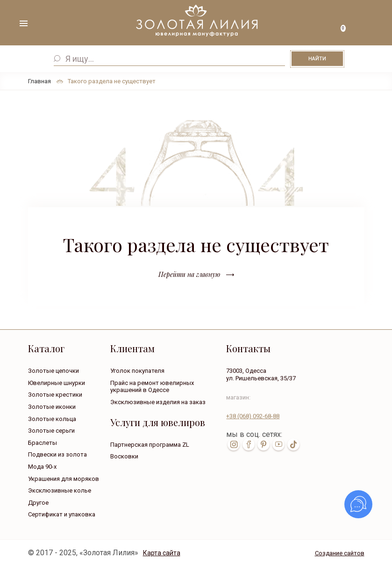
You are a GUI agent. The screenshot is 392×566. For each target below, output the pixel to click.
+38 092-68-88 (253, 416)
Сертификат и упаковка (62, 514)
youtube (278, 444)
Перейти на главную (189, 274)
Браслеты (43, 443)
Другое (38, 503)
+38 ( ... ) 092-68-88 (369, 25)
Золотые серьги (51, 431)
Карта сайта (162, 553)
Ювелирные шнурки (57, 383)
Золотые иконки (52, 407)
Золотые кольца (52, 419)
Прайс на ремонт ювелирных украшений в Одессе (152, 387)
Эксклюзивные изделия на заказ (158, 402)
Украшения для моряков (64, 479)
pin (264, 444)
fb (249, 444)
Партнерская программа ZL (150, 445)
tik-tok (293, 444)
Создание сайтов (340, 553)
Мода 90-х (42, 467)
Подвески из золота (57, 454)
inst (234, 444)
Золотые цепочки (53, 371)
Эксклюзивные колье (60, 490)
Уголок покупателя (137, 371)
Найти (317, 59)
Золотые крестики (55, 395)
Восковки (124, 456)
